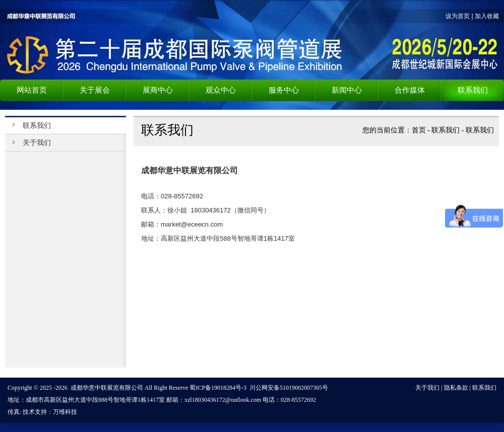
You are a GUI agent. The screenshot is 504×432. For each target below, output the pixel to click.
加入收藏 (487, 16)
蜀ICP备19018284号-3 (218, 388)
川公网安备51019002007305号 (289, 388)
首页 (419, 130)
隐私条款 (456, 388)
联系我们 (446, 130)
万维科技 (65, 412)
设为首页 (458, 16)
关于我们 (37, 142)
